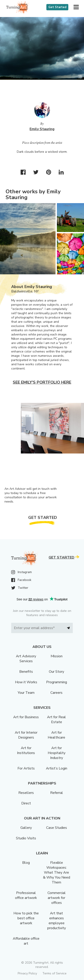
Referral (57, 793)
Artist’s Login (57, 768)
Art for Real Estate (56, 720)
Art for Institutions (26, 750)
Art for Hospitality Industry (57, 753)
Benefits (26, 672)
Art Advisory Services (26, 659)
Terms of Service (54, 973)
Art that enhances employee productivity (57, 921)
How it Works (26, 682)
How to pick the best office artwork (26, 918)
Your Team (26, 693)
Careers (56, 693)
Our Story (56, 672)
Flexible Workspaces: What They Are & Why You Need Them (57, 873)
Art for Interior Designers (26, 735)
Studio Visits (26, 838)
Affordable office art (26, 941)
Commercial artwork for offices (57, 898)
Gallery (26, 828)
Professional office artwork (26, 895)
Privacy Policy (27, 973)
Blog (26, 863)
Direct (26, 803)
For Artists (26, 768)
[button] (76, 7)
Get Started (57, 7)
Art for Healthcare (56, 735)
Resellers (26, 793)
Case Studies (57, 828)
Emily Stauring (42, 129)
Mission (57, 656)
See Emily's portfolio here (42, 382)
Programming (57, 682)
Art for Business (26, 717)
